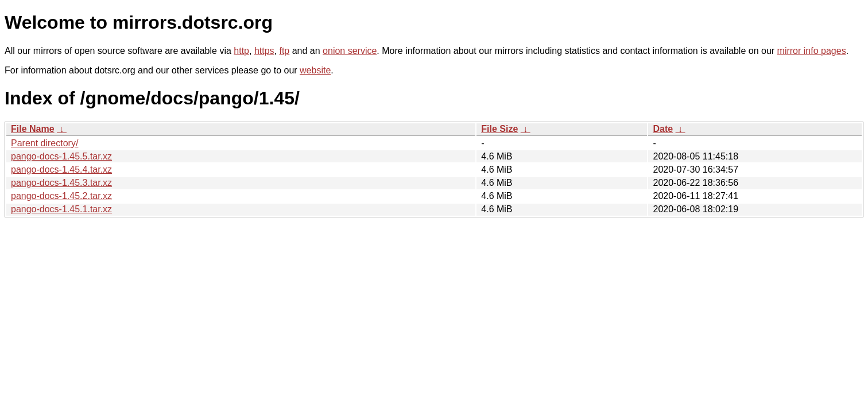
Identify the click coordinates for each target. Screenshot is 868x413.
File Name (33, 129)
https (264, 51)
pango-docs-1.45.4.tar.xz (61, 170)
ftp (284, 51)
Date (663, 129)
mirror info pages (812, 51)
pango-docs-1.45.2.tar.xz (61, 196)
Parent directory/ (44, 143)
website (315, 70)
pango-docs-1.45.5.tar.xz (61, 156)
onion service (350, 51)
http (241, 51)
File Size (499, 129)
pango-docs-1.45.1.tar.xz (61, 209)
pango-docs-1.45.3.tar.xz (61, 183)
